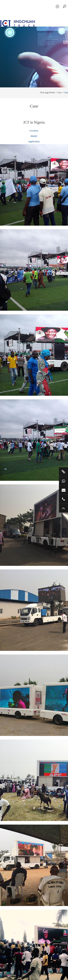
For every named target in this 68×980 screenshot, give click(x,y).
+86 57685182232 (63, 499)
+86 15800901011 (63, 481)
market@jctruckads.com (63, 490)
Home (52, 90)
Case (59, 90)
